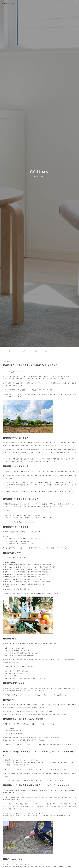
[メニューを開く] (76, 3)
